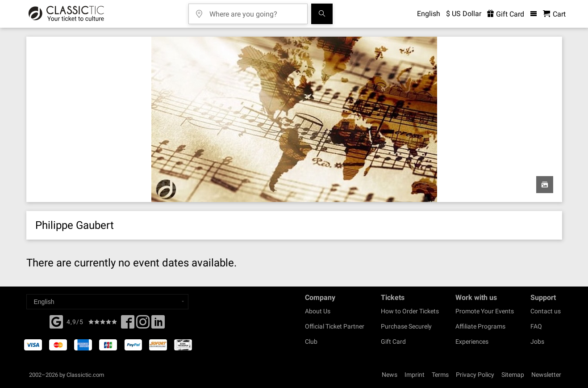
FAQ (536, 326)
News (390, 375)
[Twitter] (143, 325)
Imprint (415, 375)
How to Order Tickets (410, 311)
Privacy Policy (475, 375)
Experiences (472, 342)
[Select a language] (107, 302)
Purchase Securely (406, 326)
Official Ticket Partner (335, 326)
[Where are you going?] (254, 11)
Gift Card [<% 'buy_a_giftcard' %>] (506, 14)
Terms (440, 375)
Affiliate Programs (480, 326)
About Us (318, 311)
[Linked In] (158, 325)
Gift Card (393, 342)
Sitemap (513, 375)
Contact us (546, 311)
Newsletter (546, 375)
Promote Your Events (485, 311)
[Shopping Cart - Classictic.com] (554, 14)
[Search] (322, 14)
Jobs (537, 342)
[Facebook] (56, 321)
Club (311, 342)
